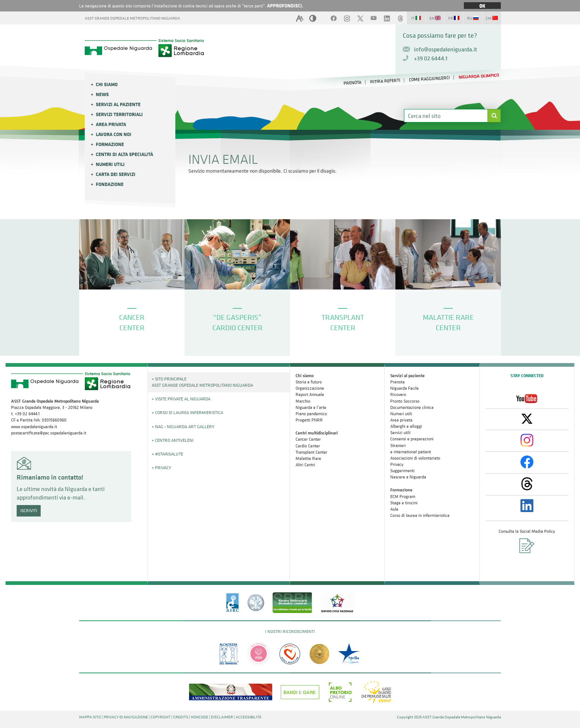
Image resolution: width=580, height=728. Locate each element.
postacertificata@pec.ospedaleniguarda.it (49, 433)
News (102, 94)
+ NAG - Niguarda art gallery (183, 427)
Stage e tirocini (404, 503)
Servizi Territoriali (119, 114)
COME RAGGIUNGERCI (429, 79)
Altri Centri (305, 465)
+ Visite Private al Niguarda (181, 399)
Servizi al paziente (118, 104)
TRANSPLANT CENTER (343, 320)
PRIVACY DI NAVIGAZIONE (126, 717)
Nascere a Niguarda (408, 477)
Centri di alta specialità (124, 154)
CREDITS (181, 717)
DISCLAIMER (222, 717)
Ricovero (398, 395)
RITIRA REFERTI (385, 81)
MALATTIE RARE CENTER (448, 320)
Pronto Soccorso (405, 401)
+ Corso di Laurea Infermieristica (187, 413)
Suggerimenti (402, 471)
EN (435, 18)
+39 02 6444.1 (431, 58)
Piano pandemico (311, 414)
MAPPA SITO (90, 717)
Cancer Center (308, 439)
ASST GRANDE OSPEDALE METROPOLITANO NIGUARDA (132, 18)
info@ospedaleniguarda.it (446, 49)
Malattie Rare (308, 458)
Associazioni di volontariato (415, 458)
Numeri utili (110, 164)
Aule (394, 509)
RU (473, 18)
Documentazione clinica (412, 407)
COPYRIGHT (161, 717)
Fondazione (110, 184)
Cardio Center (308, 446)
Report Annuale (310, 395)
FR (454, 18)
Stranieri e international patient (411, 449)
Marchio (303, 401)
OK (482, 6)
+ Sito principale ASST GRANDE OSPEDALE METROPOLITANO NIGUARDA (202, 382)
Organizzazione (310, 388)
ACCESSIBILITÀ (249, 717)
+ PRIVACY (161, 468)
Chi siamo (107, 84)
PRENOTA (353, 82)
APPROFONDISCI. (285, 6)
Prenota (397, 382)
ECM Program (403, 497)
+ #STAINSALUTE (167, 454)
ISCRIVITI (29, 511)
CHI (492, 18)
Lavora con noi (114, 134)
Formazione (110, 144)
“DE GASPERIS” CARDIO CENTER (237, 320)
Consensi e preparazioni (412, 439)
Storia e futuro (309, 382)
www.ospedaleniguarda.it (34, 427)
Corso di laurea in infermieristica (420, 515)
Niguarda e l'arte (311, 407)
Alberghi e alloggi (406, 426)
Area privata (111, 124)
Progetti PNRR (309, 420)
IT (416, 18)
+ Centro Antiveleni (173, 440)
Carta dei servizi (116, 174)
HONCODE (200, 717)
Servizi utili (400, 433)
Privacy (397, 464)
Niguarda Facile (404, 388)
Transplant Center (311, 452)
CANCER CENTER (132, 320)
